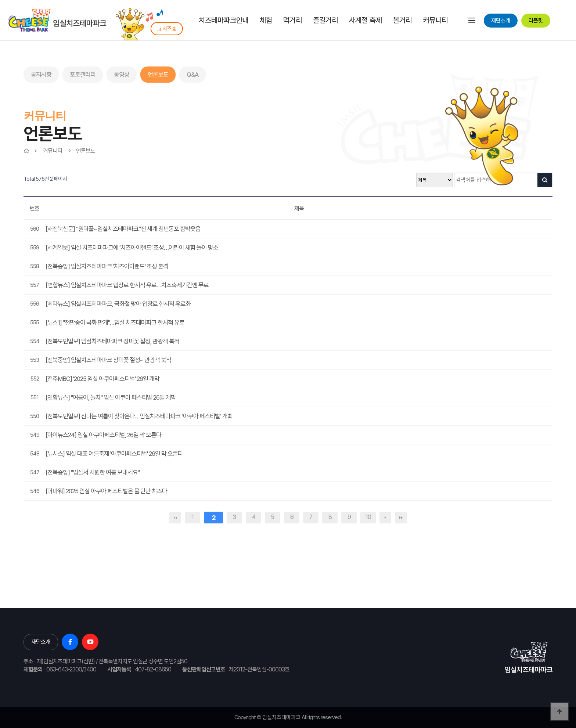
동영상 (122, 75)
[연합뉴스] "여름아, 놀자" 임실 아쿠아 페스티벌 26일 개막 (111, 397)
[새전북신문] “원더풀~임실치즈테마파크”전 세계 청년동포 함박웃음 (123, 229)
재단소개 (501, 21)
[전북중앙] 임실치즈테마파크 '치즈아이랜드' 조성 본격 (107, 266)
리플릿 (536, 21)
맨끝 (401, 518)
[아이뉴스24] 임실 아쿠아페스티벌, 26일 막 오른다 (103, 435)
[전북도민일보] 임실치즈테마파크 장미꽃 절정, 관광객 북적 (112, 341)
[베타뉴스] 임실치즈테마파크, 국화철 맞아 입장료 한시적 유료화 (118, 304)
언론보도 (158, 75)
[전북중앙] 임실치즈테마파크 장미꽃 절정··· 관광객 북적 (108, 360)
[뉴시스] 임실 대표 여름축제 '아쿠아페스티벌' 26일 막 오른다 (114, 454)
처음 (175, 518)
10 (368, 517)
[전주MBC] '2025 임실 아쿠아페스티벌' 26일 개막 (102, 379)
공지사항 (41, 75)
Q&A (192, 75)
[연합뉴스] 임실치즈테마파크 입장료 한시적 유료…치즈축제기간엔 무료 (127, 285)
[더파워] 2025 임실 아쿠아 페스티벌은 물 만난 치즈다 (106, 491)
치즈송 (167, 29)
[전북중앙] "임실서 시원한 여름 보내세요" (93, 472)
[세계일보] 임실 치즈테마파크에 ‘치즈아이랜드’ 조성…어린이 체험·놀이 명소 (132, 248)
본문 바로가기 (0, 0)
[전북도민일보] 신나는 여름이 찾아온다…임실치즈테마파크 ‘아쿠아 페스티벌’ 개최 (139, 416)
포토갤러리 (83, 75)
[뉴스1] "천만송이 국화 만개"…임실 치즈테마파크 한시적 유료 (115, 322)
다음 (385, 518)
